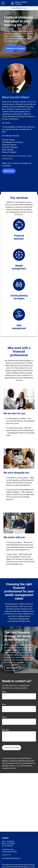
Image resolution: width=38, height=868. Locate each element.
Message (5, 730)
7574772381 (11, 844)
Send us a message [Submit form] (12, 748)
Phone (4, 717)
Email (4, 704)
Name (4, 692)
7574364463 (10, 842)
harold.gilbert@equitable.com (11, 858)
